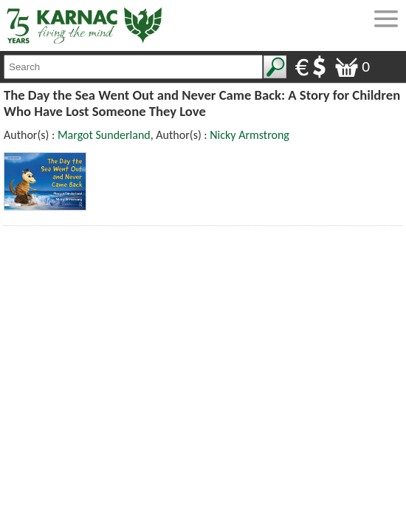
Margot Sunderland (104, 135)
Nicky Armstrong (250, 135)
